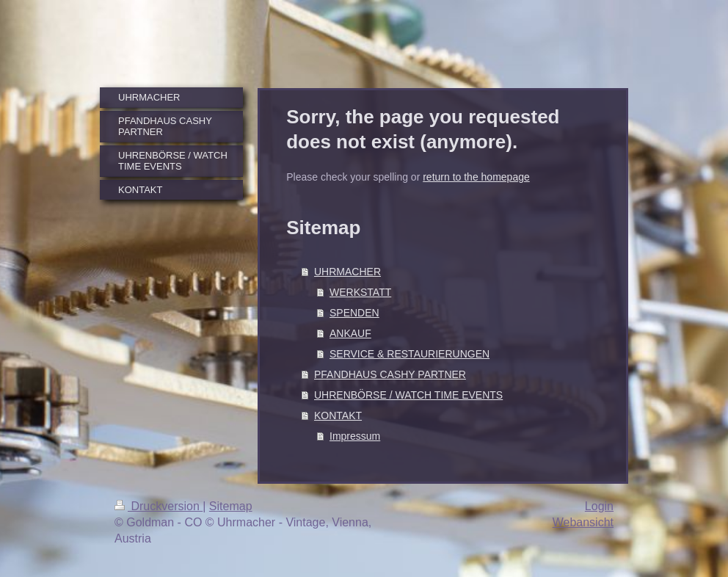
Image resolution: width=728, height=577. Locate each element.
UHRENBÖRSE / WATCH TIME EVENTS (408, 395)
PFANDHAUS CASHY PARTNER (390, 374)
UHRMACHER (347, 272)
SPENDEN (354, 313)
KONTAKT (338, 415)
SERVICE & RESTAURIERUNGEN (409, 354)
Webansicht (583, 522)
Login (599, 506)
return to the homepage (476, 177)
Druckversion (159, 506)
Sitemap (231, 506)
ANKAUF (350, 333)
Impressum (355, 436)
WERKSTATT (360, 292)
